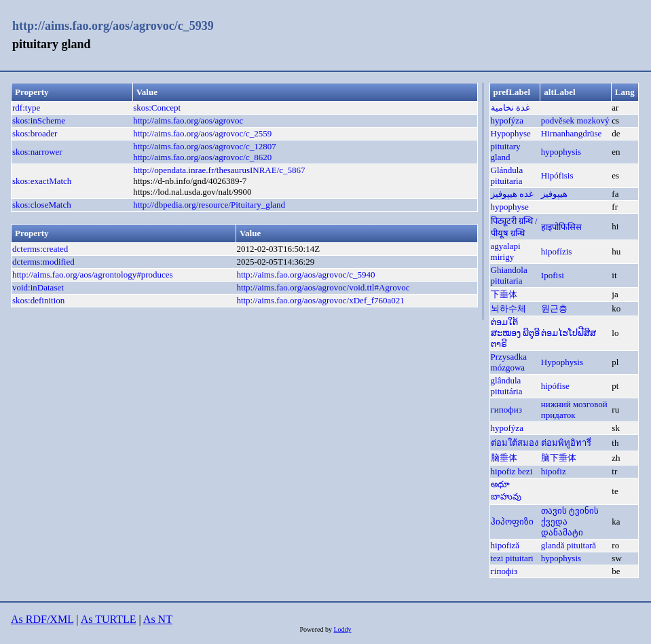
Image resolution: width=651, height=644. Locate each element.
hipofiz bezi (512, 471)
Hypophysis (562, 362)
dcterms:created (40, 249)
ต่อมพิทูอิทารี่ (566, 443)
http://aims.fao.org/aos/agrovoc (188, 120)
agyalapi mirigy (506, 251)
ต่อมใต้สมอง (515, 443)
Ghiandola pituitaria (509, 275)
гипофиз (506, 410)
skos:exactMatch (42, 181)
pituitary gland (506, 152)
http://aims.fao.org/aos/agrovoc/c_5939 (113, 26)
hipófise (555, 386)
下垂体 (504, 294)
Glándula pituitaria (507, 175)
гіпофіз (504, 571)
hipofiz (554, 471)
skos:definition (38, 300)
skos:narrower (37, 152)
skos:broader (35, 133)
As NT (158, 619)
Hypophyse (511, 133)
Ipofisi (553, 275)
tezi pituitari (512, 558)
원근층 (554, 308)
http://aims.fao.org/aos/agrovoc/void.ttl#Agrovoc (323, 287)
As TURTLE (109, 619)
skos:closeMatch (42, 205)
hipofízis (557, 251)
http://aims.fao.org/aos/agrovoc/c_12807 (205, 146)
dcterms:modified (43, 262)
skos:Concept (157, 108)
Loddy (342, 629)
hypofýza (507, 120)
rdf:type (26, 108)
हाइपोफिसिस (561, 227)
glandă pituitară (569, 545)
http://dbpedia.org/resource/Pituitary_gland (209, 205)
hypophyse (510, 207)
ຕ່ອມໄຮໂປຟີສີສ (569, 333)
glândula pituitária (507, 386)
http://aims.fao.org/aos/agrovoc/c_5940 (305, 274)
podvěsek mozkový (575, 120)
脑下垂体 (559, 458)
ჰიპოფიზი (512, 522)
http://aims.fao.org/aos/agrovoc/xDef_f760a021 (320, 300)
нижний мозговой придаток (574, 410)
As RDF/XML (42, 619)
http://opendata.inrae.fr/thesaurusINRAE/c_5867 (219, 170)
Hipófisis (557, 175)
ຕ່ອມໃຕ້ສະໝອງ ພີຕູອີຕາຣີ (515, 333)
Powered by (316, 629)
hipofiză (505, 545)
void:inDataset (38, 287)
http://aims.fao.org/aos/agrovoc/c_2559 (202, 133)
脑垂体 (504, 458)
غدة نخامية (510, 108)
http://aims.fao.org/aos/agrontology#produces (93, 274)
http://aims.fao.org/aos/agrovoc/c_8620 (202, 157)
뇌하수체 (508, 308)
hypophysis (561, 152)
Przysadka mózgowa (509, 362)
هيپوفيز (554, 194)
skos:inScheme (39, 120)
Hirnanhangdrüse (572, 133)
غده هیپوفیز (512, 194)
